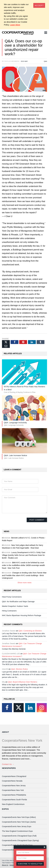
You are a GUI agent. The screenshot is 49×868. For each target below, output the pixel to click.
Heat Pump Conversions (12, 597)
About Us (5, 865)
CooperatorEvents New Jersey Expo (17, 826)
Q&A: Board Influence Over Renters (22, 682)
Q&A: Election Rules (19, 669)
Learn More (15, 25)
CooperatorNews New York (13, 790)
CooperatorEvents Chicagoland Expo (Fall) (19, 836)
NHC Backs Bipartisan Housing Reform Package (22, 615)
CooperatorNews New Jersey (14, 786)
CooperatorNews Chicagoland (14, 776)
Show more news (24, 583)
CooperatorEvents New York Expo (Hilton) (19, 817)
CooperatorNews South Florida (14, 800)
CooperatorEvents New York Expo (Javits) (19, 822)
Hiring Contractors (9, 611)
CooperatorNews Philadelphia (14, 795)
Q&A (45, 61)
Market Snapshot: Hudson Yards (15, 606)
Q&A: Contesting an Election (30, 631)
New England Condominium (13, 804)
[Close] (39, 5)
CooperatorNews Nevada (12, 781)
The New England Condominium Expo (17, 831)
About (5, 732)
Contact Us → (8, 764)
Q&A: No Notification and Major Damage (18, 602)
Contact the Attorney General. (14, 649)
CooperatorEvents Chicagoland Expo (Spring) (20, 840)
